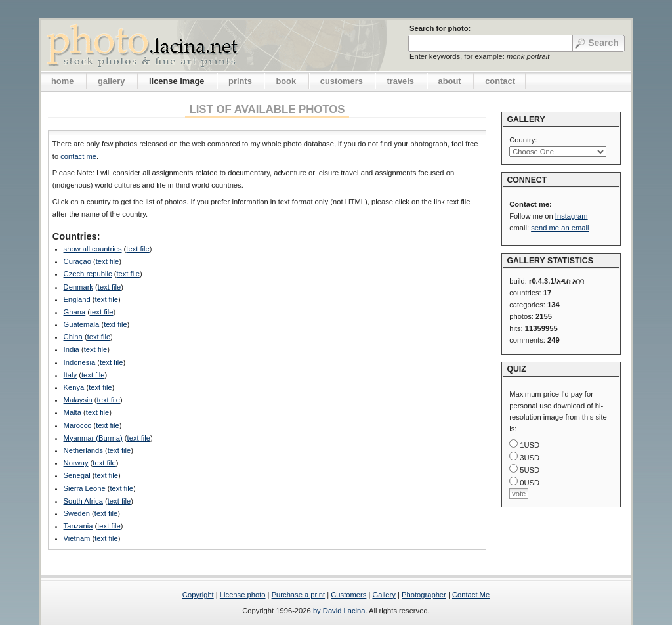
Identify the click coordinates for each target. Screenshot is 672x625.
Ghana (75, 312)
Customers (348, 595)
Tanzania (78, 526)
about (450, 81)
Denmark (78, 287)
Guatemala (82, 324)
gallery (112, 81)
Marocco (78, 425)
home (62, 81)
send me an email (560, 228)
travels (400, 81)
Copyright (198, 595)
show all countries (93, 249)
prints (240, 81)
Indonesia (80, 362)
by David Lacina (339, 611)
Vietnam (77, 538)
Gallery (384, 595)
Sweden (77, 513)
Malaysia (78, 400)
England (77, 299)
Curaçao (77, 261)
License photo (243, 595)
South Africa (83, 501)
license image (177, 81)
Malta (73, 412)
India (72, 349)
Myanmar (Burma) (93, 438)
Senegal (77, 475)
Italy (71, 375)
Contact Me (471, 595)
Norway (76, 463)
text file (137, 249)
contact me (78, 156)
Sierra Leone (85, 488)
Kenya (74, 387)
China (73, 337)
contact (500, 81)
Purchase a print (298, 595)
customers (342, 81)
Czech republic (88, 274)
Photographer (424, 595)
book (286, 81)
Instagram (572, 216)
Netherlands (83, 450)
